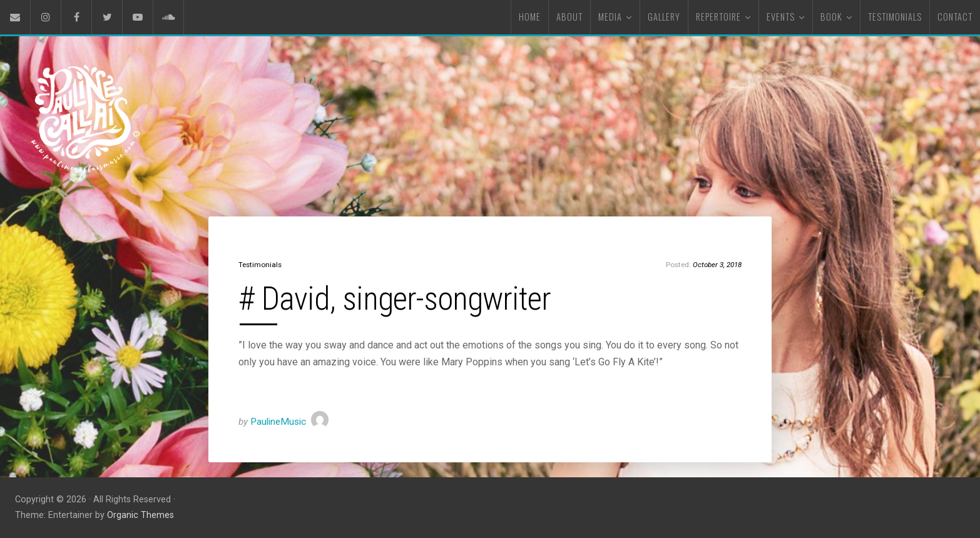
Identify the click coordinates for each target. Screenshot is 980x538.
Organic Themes (140, 515)
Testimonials (260, 265)
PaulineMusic (278, 422)
